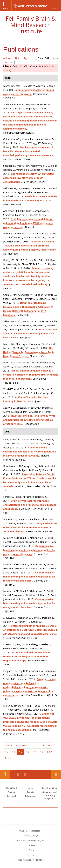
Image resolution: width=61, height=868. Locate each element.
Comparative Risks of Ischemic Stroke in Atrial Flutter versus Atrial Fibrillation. (30, 527)
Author (7, 58)
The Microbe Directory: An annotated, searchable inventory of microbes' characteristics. (29, 178)
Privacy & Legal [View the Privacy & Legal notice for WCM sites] (31, 836)
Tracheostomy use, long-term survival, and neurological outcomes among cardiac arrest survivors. (29, 420)
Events (30, 792)
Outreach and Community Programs (49, 795)
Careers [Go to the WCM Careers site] (31, 845)
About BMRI (12, 788)
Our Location (5, 774)
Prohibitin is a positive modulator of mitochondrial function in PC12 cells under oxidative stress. (28, 223)
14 (35, 752)
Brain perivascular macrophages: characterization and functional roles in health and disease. (30, 505)
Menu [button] (6, 8)
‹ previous (22, 745)
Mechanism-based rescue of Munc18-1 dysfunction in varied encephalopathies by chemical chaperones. (28, 151)
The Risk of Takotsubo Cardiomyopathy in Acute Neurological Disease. (29, 352)
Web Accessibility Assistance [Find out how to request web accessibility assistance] (31, 860)
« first (9, 745)
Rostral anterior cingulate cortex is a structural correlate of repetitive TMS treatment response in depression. (30, 375)
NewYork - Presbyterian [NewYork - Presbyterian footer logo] (30, 819)
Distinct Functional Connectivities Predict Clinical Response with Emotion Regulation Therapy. (27, 656)
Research (12, 796)
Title (17, 58)
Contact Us (56, 774)
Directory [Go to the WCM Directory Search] (31, 855)
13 (28, 752)
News (30, 788)
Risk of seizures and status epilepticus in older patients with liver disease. (30, 334)
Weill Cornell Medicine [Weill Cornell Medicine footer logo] (31, 812)
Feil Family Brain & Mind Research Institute (31, 25)
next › (50, 752)
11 (14, 752)
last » (8, 758)
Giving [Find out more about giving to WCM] (31, 850)
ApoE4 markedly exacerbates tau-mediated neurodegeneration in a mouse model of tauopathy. (30, 452)
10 (7, 752)
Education (30, 796)
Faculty (11, 792)
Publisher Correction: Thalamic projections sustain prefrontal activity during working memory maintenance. (30, 246)
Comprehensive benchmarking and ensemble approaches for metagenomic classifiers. (29, 550)
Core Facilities (49, 788)
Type (27, 58)
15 (42, 752)
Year (7, 62)
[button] (55, 6)
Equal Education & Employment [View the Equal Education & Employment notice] (31, 840)
